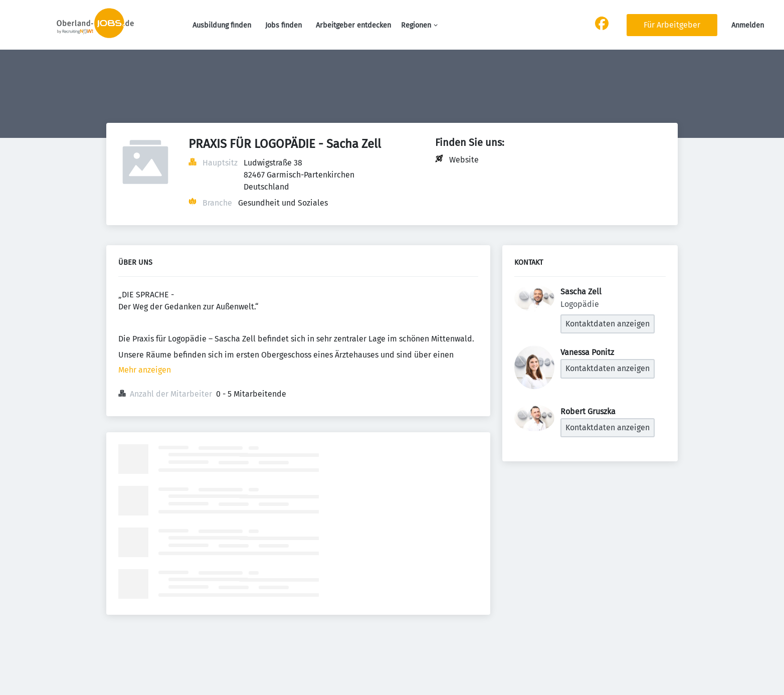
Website (464, 160)
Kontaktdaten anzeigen (608, 324)
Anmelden (748, 25)
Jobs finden (283, 25)
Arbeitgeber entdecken (353, 25)
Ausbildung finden (222, 25)
